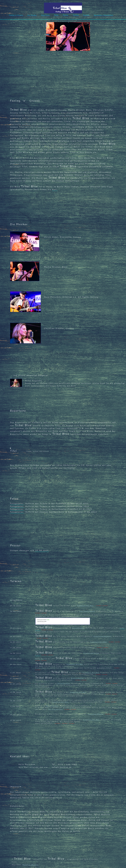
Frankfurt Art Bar (85, 606)
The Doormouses (55, 709)
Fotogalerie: (17, 504)
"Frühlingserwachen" (102, 636)
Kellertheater (78, 628)
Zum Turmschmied (87, 611)
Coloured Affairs (96, 714)
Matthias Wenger (30, 865)
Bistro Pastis (77, 678)
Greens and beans (91, 653)
